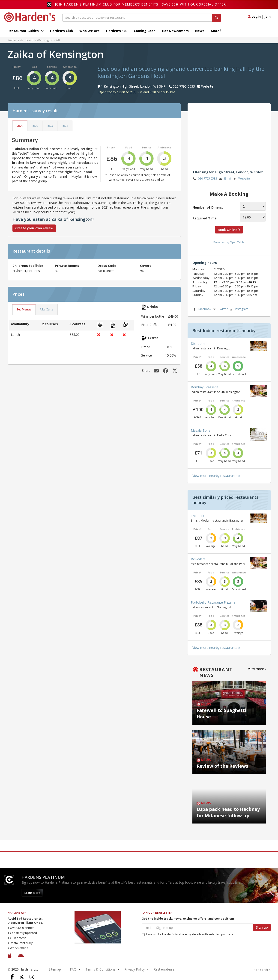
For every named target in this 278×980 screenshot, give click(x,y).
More (216, 31)
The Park (197, 516)
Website (241, 179)
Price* (16, 67)
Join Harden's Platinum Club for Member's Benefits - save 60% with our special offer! (141, 4)
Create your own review (34, 228)
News (200, 31)
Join (268, 16)
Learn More (32, 893)
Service (52, 67)
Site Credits (262, 970)
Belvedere (198, 559)
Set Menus (24, 309)
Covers (146, 266)
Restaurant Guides (26, 31)
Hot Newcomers (175, 31)
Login (254, 16)
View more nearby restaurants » (216, 476)
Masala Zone (201, 430)
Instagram (239, 309)
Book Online (229, 230)
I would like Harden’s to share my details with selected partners (187, 934)
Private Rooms (67, 266)
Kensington (46, 40)
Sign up (262, 927)
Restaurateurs (164, 969)
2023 (65, 126)
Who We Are (90, 31)
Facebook (202, 309)
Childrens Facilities (28, 266)
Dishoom (198, 344)
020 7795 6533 (205, 179)
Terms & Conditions (100, 969)
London (31, 40)
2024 (50, 126)
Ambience (70, 67)
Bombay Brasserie (205, 387)
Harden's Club (61, 31)
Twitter (220, 309)
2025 (35, 126)
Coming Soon (145, 31)
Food (34, 67)
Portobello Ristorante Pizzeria (213, 602)
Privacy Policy (135, 969)
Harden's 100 (117, 31)
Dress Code (107, 266)
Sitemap (55, 969)
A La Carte (46, 309)
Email (225, 179)
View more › (257, 669)
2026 (20, 126)
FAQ (73, 969)
